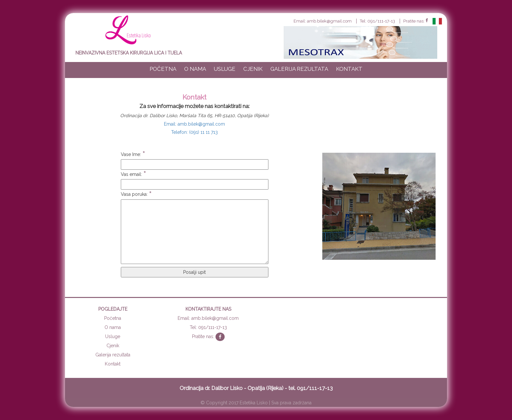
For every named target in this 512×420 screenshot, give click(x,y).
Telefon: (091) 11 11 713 (194, 132)
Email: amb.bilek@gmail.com (323, 21)
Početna (163, 69)
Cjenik (253, 69)
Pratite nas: (416, 21)
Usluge (225, 69)
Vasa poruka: (136, 194)
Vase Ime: (133, 155)
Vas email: (134, 174)
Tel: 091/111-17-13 (377, 21)
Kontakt (349, 69)
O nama (195, 69)
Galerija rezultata (299, 69)
